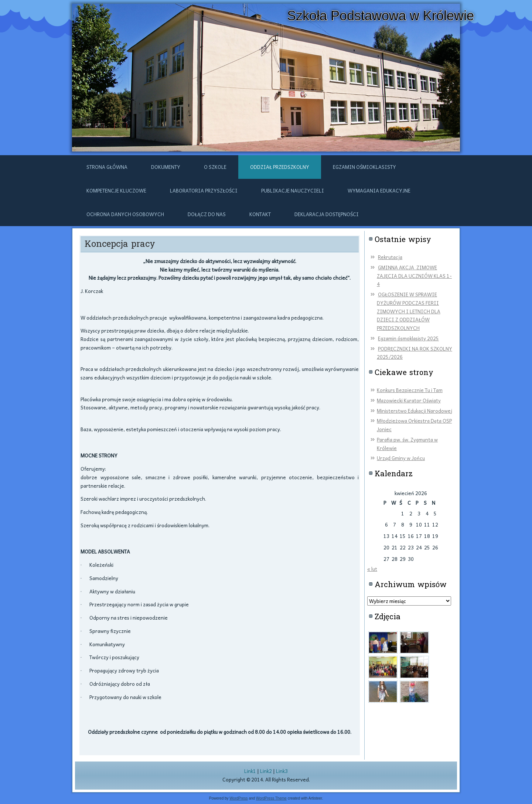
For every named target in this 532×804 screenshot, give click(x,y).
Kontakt (260, 214)
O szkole (215, 167)
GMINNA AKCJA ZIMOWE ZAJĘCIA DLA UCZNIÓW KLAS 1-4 (414, 276)
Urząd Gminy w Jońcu (401, 458)
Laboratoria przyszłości (204, 190)
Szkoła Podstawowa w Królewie (381, 16)
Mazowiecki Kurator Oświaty (409, 400)
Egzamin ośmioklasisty (364, 167)
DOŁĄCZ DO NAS (207, 214)
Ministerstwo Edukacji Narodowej (415, 411)
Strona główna (107, 167)
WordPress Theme (271, 798)
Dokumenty (166, 167)
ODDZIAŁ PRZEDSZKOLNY (280, 167)
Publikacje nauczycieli (293, 190)
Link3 (282, 771)
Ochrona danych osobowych (125, 214)
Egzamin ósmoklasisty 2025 (408, 338)
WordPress (238, 798)
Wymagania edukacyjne (379, 190)
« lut (372, 569)
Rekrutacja (390, 257)
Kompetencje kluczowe (116, 190)
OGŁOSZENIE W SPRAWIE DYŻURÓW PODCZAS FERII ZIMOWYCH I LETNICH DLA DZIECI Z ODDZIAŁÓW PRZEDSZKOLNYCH (409, 311)
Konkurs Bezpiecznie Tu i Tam (410, 390)
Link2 (266, 771)
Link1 (250, 771)
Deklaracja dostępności (327, 214)
